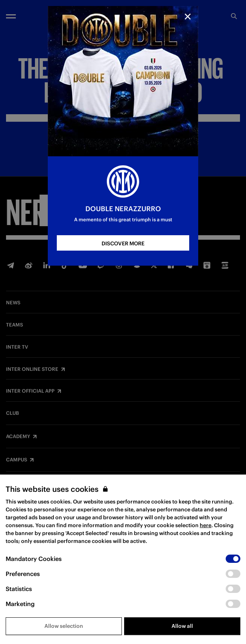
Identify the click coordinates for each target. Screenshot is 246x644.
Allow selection (64, 626)
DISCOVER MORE (123, 243)
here (206, 525)
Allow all (182, 626)
